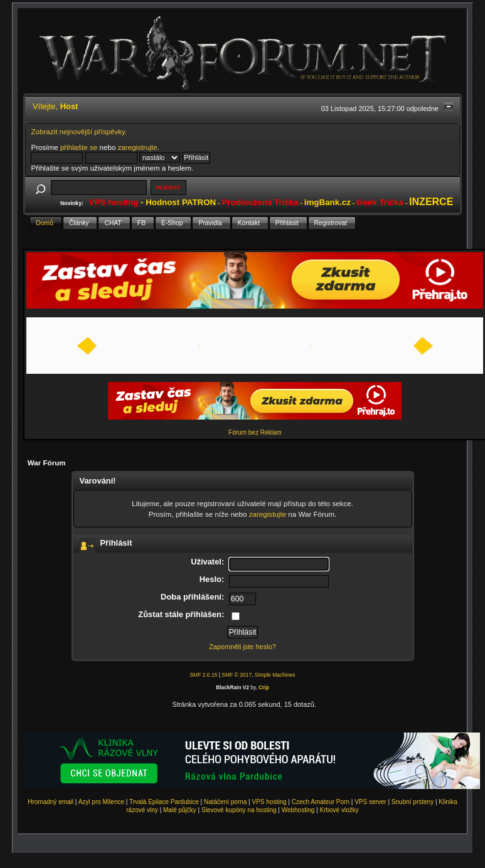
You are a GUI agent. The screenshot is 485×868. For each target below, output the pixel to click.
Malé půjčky (180, 810)
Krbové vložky (339, 810)
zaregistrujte (138, 147)
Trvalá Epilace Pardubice (164, 802)
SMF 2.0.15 (203, 675)
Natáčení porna (225, 802)
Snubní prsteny (413, 802)
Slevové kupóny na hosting (239, 810)
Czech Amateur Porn (321, 802)
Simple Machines (275, 675)
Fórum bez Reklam (255, 432)
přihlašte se (79, 147)
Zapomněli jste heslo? (242, 647)
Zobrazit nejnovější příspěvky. (79, 131)
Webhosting (298, 810)
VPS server (370, 802)
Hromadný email (51, 802)
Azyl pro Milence (101, 802)
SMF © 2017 (237, 675)
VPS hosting (269, 802)
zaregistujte (268, 514)
